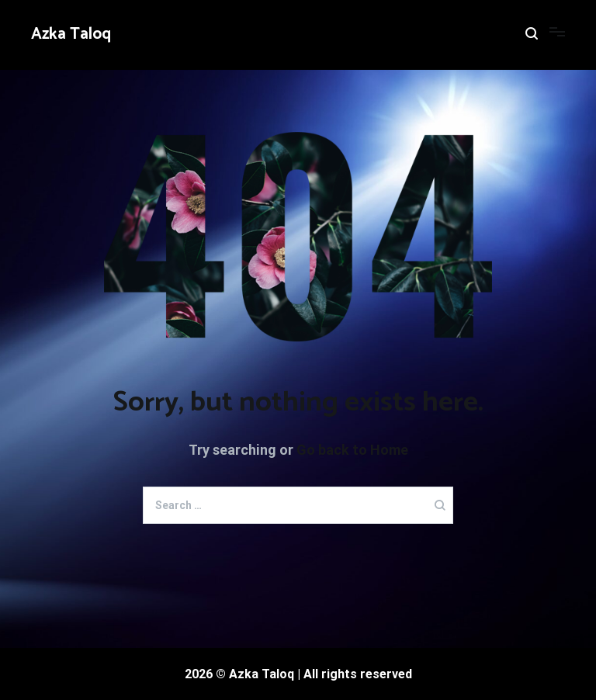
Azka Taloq (71, 34)
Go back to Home (352, 450)
